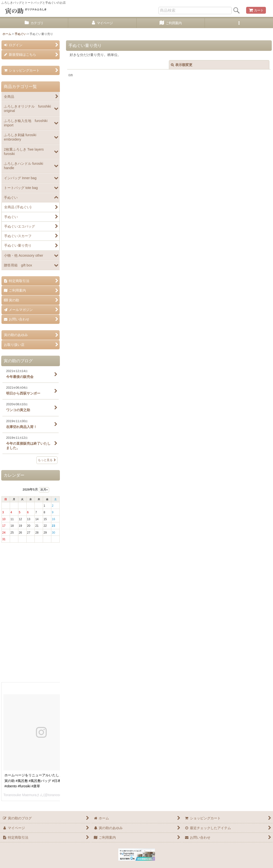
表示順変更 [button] (182, 65)
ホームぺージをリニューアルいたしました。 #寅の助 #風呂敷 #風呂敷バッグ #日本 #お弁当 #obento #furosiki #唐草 (40, 781)
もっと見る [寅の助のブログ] (47, 460)
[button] (239, 23)
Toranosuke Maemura (20, 795)
